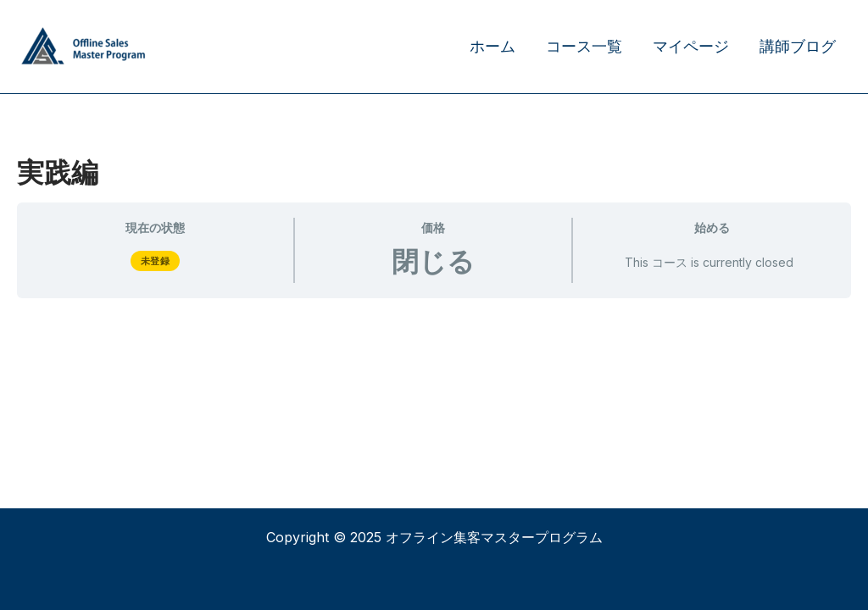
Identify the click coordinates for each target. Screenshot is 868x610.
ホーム (492, 46)
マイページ (691, 46)
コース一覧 (584, 46)
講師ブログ (798, 46)
